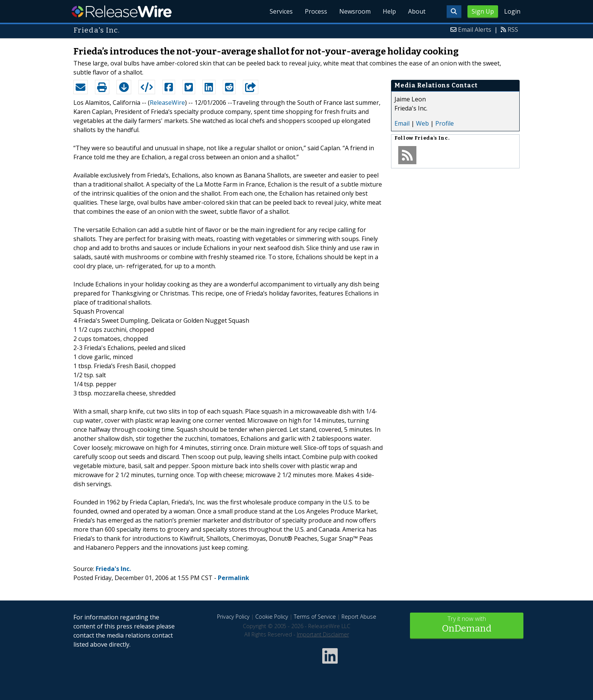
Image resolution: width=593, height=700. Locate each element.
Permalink (234, 578)
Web (422, 123)
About (417, 11)
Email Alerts (475, 30)
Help (389, 11)
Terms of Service (315, 617)
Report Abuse (359, 617)
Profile (445, 123)
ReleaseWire (122, 11)
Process (316, 11)
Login (512, 11)
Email (402, 123)
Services (281, 11)
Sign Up (483, 11)
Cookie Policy (272, 617)
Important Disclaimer (323, 634)
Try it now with (467, 625)
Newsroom (355, 11)
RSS (513, 30)
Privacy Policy (233, 617)
